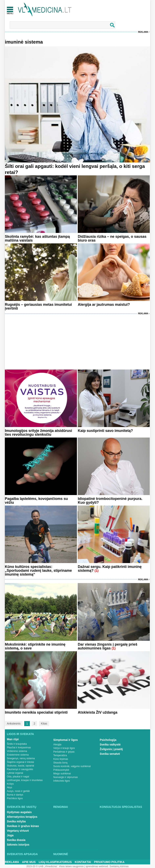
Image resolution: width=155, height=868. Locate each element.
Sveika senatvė (110, 754)
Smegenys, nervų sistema (21, 758)
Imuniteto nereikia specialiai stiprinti (36, 712)
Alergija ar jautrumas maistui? (104, 305)
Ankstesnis (14, 724)
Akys (9, 787)
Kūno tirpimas (61, 759)
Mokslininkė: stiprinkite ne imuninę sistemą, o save (35, 646)
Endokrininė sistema (18, 755)
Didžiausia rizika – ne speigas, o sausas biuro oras (112, 238)
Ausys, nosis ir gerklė (18, 791)
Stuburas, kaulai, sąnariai (20, 766)
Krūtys (10, 784)
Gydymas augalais (19, 812)
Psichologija (108, 740)
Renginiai (61, 807)
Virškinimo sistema (17, 751)
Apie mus (29, 862)
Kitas (44, 724)
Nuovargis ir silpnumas (65, 777)
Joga (10, 835)
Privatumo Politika (109, 862)
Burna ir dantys (15, 795)
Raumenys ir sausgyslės (20, 769)
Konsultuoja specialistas (121, 807)
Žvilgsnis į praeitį (111, 749)
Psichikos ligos (15, 798)
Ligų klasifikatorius (55, 862)
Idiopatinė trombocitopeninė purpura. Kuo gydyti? (110, 501)
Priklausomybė (61, 770)
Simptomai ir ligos (65, 740)
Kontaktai (83, 862)
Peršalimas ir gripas (64, 752)
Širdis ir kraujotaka (17, 744)
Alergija (57, 744)
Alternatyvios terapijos (22, 817)
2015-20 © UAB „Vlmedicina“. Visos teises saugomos (55, 866)
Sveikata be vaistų (22, 807)
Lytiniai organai (15, 773)
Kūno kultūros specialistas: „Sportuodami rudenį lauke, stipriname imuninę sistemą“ (38, 571)
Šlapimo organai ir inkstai (20, 762)
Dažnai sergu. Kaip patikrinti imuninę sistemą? (110, 569)
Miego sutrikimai (62, 774)
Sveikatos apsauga (22, 854)
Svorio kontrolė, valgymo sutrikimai (72, 766)
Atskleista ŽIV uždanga (97, 712)
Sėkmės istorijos (18, 845)
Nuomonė (61, 854)
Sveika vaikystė (110, 744)
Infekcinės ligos (62, 781)
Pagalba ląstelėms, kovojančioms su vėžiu (36, 501)
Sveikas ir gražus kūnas (23, 826)
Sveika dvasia (16, 840)
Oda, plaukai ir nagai (18, 777)
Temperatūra (60, 755)
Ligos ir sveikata (20, 734)
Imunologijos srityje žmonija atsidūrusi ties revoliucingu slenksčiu (38, 433)
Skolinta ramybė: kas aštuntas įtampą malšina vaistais (37, 238)
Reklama (143, 32)
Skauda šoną (60, 763)
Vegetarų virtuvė (18, 831)
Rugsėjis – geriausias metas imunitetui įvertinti (38, 306)
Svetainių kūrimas (119, 866)
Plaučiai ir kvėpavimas (19, 748)
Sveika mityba (16, 821)
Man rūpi (13, 739)
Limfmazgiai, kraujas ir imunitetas (25, 780)
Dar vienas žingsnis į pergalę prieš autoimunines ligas (107, 646)
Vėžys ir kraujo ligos (64, 748)
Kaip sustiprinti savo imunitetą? (105, 431)
